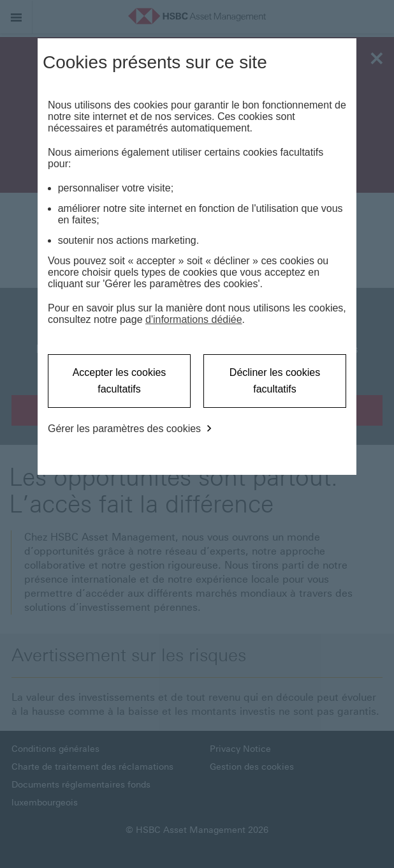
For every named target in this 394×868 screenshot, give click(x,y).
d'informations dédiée (194, 319)
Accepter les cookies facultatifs (120, 381)
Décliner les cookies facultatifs (275, 381)
